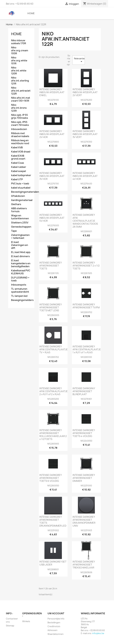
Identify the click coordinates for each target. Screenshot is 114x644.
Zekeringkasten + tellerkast (20, 237)
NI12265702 (53, 357)
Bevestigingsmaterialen (21, 192)
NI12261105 (53, 273)
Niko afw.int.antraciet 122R (21, 91)
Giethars (16, 204)
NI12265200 (53, 399)
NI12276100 (53, 100)
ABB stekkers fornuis (19, 210)
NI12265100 (86, 357)
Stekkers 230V (20, 223)
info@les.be (98, 633)
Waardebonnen (56, 634)
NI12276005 (53, 225)
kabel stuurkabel (21, 188)
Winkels (26, 621)
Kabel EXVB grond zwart (18, 157)
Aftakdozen (18, 196)
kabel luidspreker (21, 175)
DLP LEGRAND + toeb (20, 279)
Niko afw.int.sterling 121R (20, 81)
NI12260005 (53, 315)
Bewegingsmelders (21, 300)
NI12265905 (53, 444)
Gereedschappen (21, 227)
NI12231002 (53, 530)
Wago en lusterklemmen (20, 217)
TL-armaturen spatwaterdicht (20, 290)
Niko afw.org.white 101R (19, 61)
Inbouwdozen (19, 129)
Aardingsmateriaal (21, 200)
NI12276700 (53, 184)
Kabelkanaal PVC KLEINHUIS (21, 272)
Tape (14, 231)
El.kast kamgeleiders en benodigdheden (21, 263)
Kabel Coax (18, 163)
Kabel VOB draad (21, 152)
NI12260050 (53, 486)
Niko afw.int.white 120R (19, 71)
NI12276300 (86, 142)
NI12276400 (86, 184)
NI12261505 (86, 273)
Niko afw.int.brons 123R (19, 108)
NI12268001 (53, 569)
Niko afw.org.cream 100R (20, 50)
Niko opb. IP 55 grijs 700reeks (20, 116)
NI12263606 (86, 572)
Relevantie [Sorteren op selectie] (79, 60)
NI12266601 (86, 231)
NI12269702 (86, 312)
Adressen (52, 630)
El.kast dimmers (20, 256)
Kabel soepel (19, 171)
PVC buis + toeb (20, 184)
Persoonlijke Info (56, 619)
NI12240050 (86, 441)
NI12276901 (86, 399)
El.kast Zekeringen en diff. (20, 245)
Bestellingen (54, 622)
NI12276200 (86, 100)
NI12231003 (86, 530)
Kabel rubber (19, 167)
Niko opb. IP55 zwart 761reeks (20, 124)
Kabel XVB (17, 148)
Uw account (56, 613)
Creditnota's (54, 626)
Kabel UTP (17, 179)
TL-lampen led (19, 296)
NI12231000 (86, 486)
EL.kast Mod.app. (21, 252)
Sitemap (10, 626)
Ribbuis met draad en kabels (20, 135)
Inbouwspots (19, 285)
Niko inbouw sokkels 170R (19, 42)
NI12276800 (53, 142)
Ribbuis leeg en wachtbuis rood (20, 142)
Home (31, 13)
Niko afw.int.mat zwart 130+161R (21, 99)
